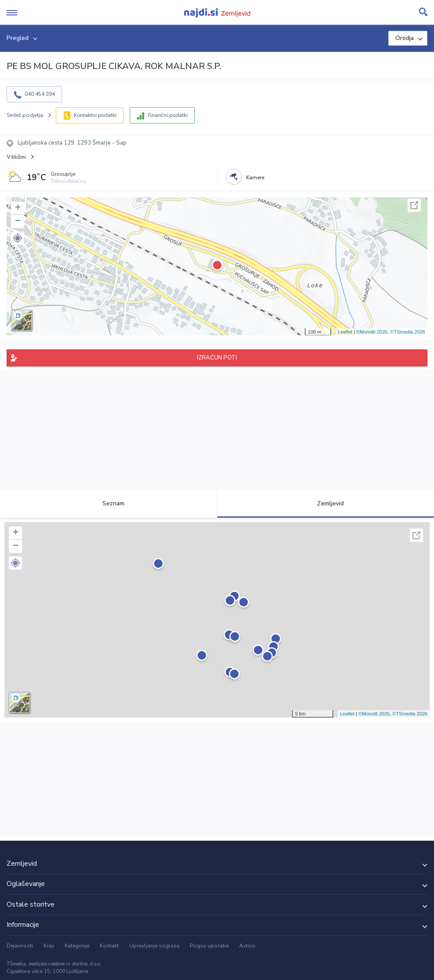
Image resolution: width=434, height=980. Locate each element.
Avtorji (247, 946)
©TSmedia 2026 (408, 332)
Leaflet (345, 332)
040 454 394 (40, 94)
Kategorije (77, 946)
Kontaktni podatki (95, 115)
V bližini (16, 157)
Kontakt (109, 946)
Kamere (255, 178)
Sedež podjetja (25, 115)
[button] (18, 238)
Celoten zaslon (414, 205)
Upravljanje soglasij (154, 946)
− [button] (18, 221)
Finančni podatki (168, 115)
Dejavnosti (20, 946)
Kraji (49, 946)
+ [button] (18, 208)
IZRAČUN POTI (217, 358)
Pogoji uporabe (209, 946)
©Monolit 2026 (372, 332)
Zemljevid (325, 503)
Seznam (108, 503)
